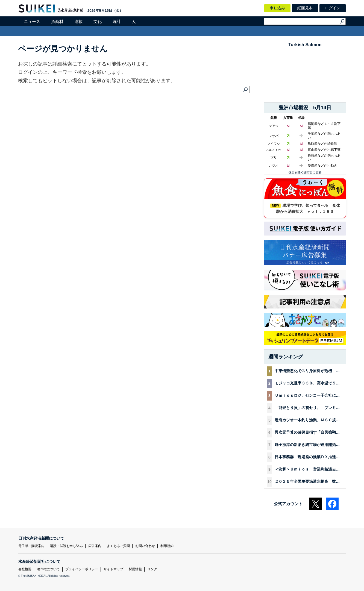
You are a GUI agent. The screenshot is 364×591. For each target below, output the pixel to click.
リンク (152, 569)
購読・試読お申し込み (66, 546)
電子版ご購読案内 (31, 546)
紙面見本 (305, 8)
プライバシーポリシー (82, 569)
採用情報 (135, 569)
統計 (117, 21)
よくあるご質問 (118, 546)
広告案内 (95, 546)
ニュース (32, 21)
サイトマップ (113, 569)
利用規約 (167, 546)
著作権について (48, 569)
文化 (98, 21)
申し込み (277, 8)
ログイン (333, 8)
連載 (78, 21)
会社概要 (25, 569)
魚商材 (57, 21)
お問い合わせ (145, 546)
